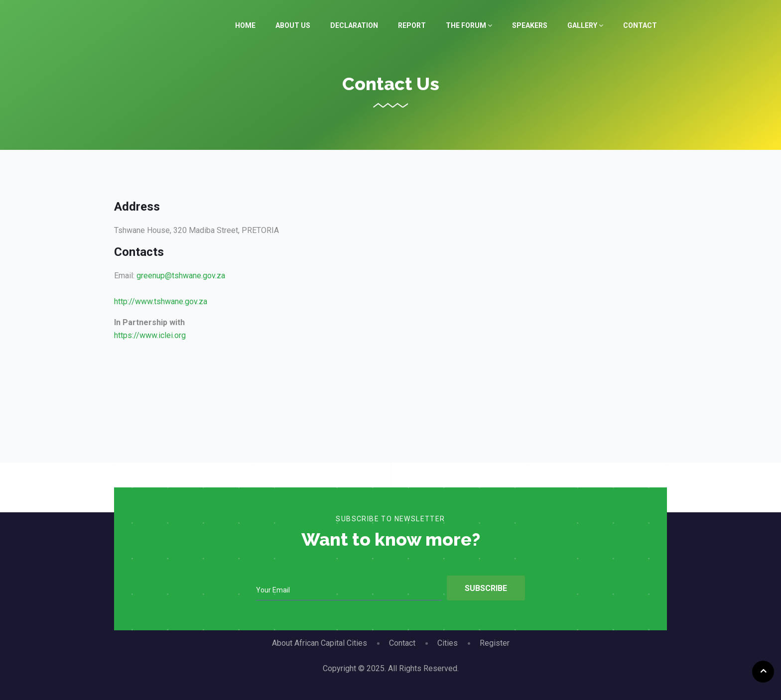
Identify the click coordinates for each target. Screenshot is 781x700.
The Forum (469, 25)
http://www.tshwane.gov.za (161, 301)
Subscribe (486, 588)
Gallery (585, 25)
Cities (448, 643)
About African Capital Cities (320, 643)
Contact (640, 25)
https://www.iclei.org (150, 335)
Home (245, 25)
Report (412, 25)
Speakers (530, 25)
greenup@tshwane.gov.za (181, 276)
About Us (293, 25)
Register (495, 643)
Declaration (354, 25)
